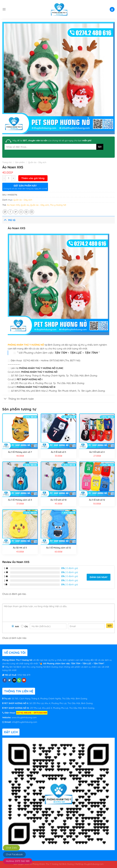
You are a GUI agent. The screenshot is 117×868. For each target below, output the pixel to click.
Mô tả (9, 220)
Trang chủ (7, 162)
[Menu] (4, 9)
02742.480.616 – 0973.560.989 (32, 713)
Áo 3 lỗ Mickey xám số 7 (20, 452)
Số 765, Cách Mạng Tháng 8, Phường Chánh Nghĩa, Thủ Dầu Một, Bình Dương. (50, 699)
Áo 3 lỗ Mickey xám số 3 (20, 500)
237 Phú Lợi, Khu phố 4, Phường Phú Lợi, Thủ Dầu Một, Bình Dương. (62, 708)
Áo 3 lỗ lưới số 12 (97, 500)
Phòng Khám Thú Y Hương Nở (18, 660)
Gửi (110, 626)
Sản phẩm (20, 162)
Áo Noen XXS (13, 205)
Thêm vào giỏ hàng (33, 178)
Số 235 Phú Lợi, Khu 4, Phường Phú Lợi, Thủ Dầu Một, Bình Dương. (61, 703)
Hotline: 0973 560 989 (18, 861)
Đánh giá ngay (99, 577)
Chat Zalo (11, 848)
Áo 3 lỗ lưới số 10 (58, 500)
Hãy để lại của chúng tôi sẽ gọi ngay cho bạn (52, 141)
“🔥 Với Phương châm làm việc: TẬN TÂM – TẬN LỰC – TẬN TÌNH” (72, 663)
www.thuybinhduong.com (24, 717)
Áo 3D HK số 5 (20, 548)
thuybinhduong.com (94, 864)
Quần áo (25, 205)
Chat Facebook (14, 854)
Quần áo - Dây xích (37, 162)
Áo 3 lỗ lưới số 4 (97, 452)
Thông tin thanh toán (18, 399)
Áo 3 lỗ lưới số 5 (58, 452)
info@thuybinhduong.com (25, 722)
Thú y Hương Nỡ (58, 205)
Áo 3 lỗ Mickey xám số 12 (58, 548)
